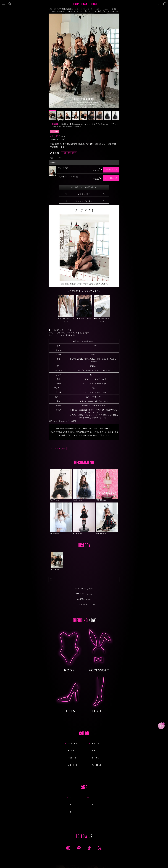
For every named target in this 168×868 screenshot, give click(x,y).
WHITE (73, 743)
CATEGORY (84, 605)
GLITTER (74, 765)
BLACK (73, 751)
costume (106, 9)
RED (95, 751)
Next (117, 61)
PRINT (72, 758)
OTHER (97, 765)
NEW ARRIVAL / (85, 589)
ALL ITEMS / (85, 599)
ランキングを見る (84, 201)
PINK (96, 758)
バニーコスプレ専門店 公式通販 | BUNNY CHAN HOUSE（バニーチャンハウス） (75, 9)
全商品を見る (84, 194)
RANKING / (85, 594)
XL (95, 805)
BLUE (96, 743)
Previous (51, 61)
